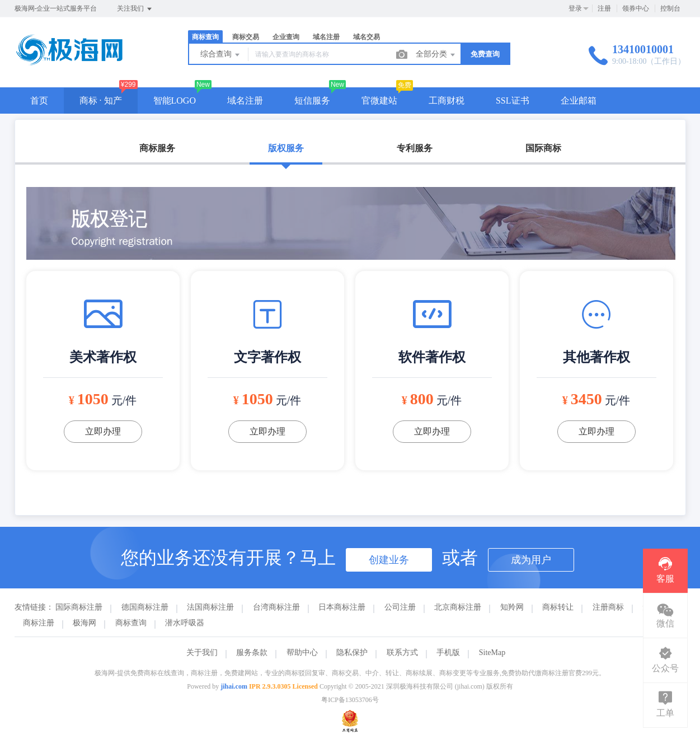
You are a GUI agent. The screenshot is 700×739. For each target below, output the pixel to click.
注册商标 (608, 607)
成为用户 (531, 560)
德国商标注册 (145, 607)
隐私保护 (352, 653)
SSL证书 (513, 100)
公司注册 (400, 607)
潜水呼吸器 (185, 623)
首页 (39, 100)
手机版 (448, 653)
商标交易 (246, 37)
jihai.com (234, 686)
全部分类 (436, 55)
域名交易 (367, 37)
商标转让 (558, 607)
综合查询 (221, 55)
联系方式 (402, 653)
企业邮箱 (579, 100)
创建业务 (389, 560)
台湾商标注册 (276, 607)
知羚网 (512, 607)
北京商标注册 (458, 607)
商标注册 (39, 623)
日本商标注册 (342, 607)
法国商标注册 (210, 607)
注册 (604, 8)
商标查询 (205, 37)
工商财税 (447, 100)
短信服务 (312, 100)
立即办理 (103, 431)
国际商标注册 (79, 607)
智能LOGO (175, 100)
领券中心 (636, 8)
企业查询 (286, 37)
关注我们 (135, 9)
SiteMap (492, 653)
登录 (575, 8)
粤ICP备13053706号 (350, 700)
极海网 (84, 623)
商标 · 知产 (101, 100)
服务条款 (252, 653)
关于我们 (202, 653)
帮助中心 (302, 653)
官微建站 (379, 100)
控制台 (670, 8)
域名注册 (326, 37)
